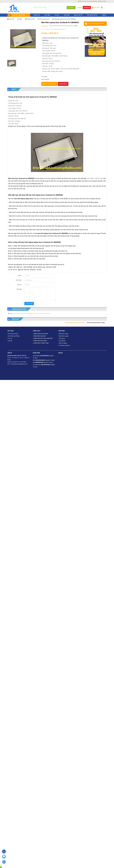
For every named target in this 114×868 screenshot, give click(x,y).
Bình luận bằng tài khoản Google (96, 321)
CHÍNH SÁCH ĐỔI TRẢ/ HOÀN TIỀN (43, 337)
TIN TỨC (57, 13)
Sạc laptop (62, 339)
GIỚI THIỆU (47, 13)
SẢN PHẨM (67, 13)
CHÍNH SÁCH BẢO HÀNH (40, 339)
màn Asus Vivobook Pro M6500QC (42, 312)
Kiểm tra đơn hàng (84, 1)
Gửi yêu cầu (29, 302)
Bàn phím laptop (63, 334)
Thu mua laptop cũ (64, 344)
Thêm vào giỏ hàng (49, 82)
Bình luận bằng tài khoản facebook (75, 321)
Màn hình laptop (63, 332)
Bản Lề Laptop (78, 13)
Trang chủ (12, 17)
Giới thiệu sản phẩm (13, 334)
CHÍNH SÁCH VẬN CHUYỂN (40, 332)
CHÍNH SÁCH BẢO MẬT (39, 334)
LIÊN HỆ (104, 13)
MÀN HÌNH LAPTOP (30, 17)
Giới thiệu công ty (13, 332)
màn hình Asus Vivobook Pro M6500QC (23, 312)
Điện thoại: (19, 278)
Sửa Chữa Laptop (92, 13)
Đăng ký (94, 1)
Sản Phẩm (20, 17)
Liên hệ (10, 339)
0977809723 (87, 8)
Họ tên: (20, 274)
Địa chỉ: (20, 283)
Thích (43, 27)
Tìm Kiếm (71, 7)
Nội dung (19, 287)
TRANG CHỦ (37, 13)
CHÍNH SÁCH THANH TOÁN (41, 341)
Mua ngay (63, 82)
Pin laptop (62, 337)
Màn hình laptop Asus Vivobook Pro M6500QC (64, 17)
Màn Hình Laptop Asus (43, 17)
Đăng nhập (102, 1)
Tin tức (10, 337)
